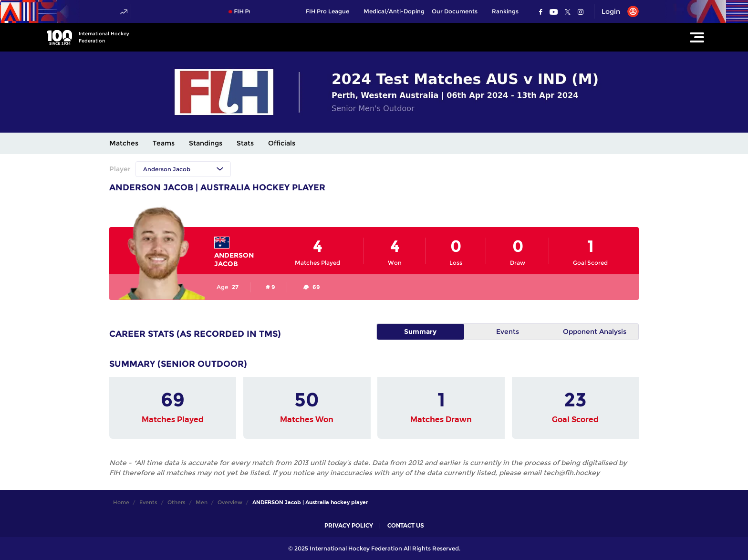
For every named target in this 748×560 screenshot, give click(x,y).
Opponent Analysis (595, 332)
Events (508, 332)
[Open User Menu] (617, 11)
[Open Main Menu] (697, 37)
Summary (420, 332)
